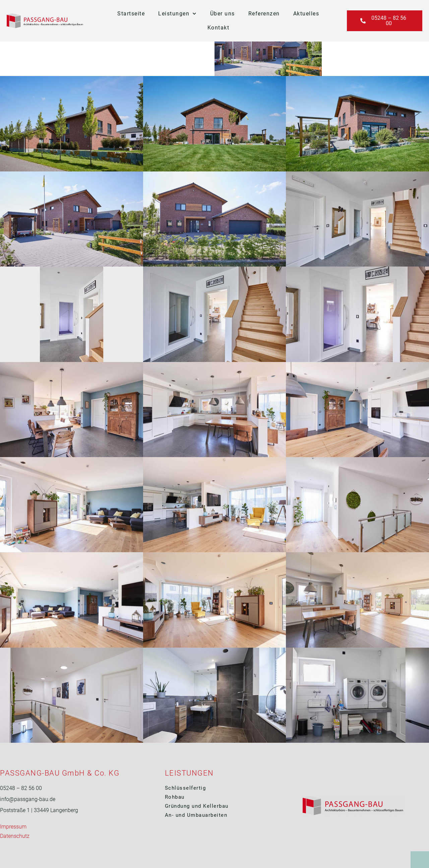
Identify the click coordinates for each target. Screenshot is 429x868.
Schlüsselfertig (186, 788)
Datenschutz (15, 836)
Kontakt (219, 28)
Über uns (223, 14)
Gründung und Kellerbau (198, 806)
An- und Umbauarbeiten (196, 815)
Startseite (131, 14)
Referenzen (264, 14)
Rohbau (175, 797)
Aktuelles (306, 14)
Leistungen (177, 14)
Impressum (13, 827)
